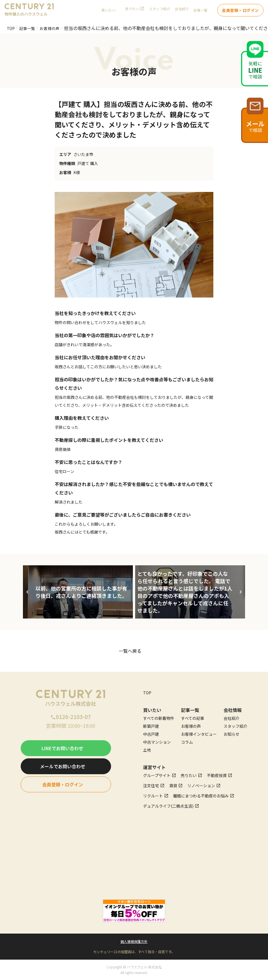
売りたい (132, 11)
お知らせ (231, 734)
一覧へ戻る (130, 651)
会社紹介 (182, 11)
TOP (11, 28)
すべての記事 (193, 718)
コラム (187, 742)
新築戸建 (151, 726)
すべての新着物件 (159, 718)
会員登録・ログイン (240, 11)
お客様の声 (55, 28)
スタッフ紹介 (160, 11)
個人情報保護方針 (134, 941)
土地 (147, 750)
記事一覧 (30, 28)
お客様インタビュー (199, 734)
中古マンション (157, 742)
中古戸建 (151, 734)
